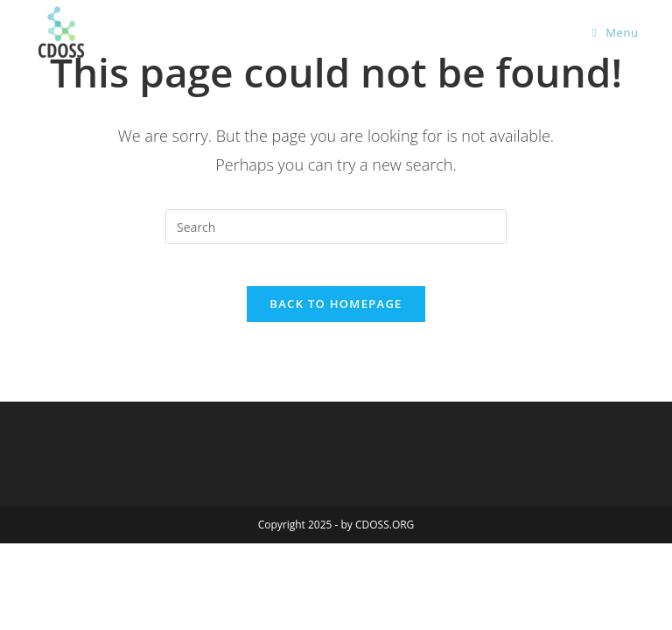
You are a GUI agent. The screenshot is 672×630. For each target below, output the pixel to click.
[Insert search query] (336, 227)
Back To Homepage (336, 315)
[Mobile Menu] (616, 32)
